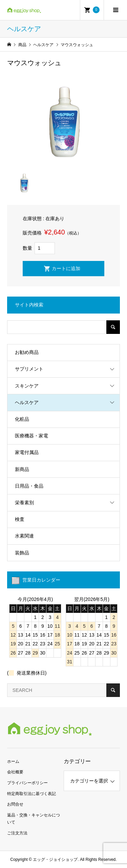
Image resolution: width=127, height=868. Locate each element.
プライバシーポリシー (27, 783)
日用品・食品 (29, 486)
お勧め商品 (27, 352)
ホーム (13, 761)
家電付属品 (27, 452)
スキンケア (27, 386)
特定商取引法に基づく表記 (31, 794)
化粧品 (22, 419)
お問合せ (15, 804)
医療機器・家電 (31, 436)
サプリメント (29, 369)
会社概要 (15, 772)
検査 (20, 519)
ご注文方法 (17, 833)
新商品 (22, 469)
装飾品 (22, 553)
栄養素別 (24, 503)
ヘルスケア (27, 402)
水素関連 (24, 536)
